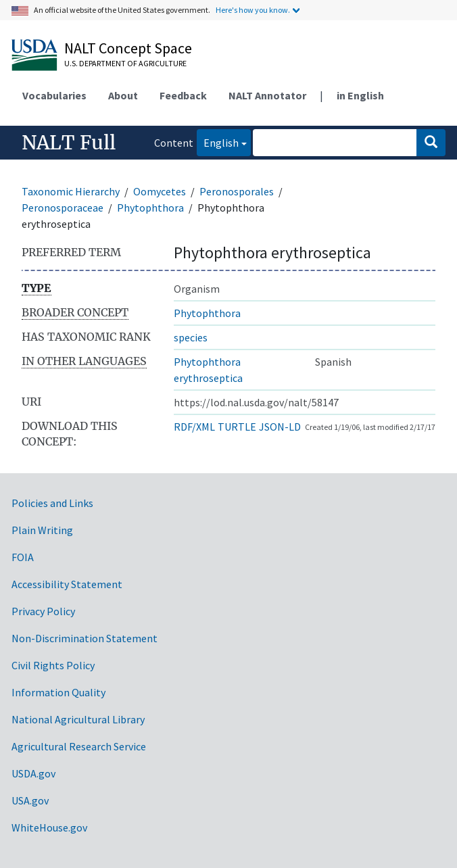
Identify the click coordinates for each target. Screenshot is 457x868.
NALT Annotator (267, 95)
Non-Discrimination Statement (85, 638)
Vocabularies (54, 95)
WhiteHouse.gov (49, 827)
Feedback (183, 95)
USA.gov (30, 800)
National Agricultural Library (78, 719)
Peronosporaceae (63, 208)
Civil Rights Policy (53, 665)
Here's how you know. (253, 10)
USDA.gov (33, 773)
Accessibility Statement (67, 584)
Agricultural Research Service (79, 746)
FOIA (23, 557)
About (123, 95)
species (191, 337)
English (218, 142)
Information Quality (58, 692)
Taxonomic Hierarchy (71, 191)
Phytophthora (150, 208)
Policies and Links (52, 503)
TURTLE (237, 427)
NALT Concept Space (128, 48)
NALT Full (69, 143)
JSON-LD (280, 427)
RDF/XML (194, 427)
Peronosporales (237, 191)
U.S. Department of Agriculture (125, 63)
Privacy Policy (43, 611)
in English (360, 95)
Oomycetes (160, 191)
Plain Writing (42, 530)
